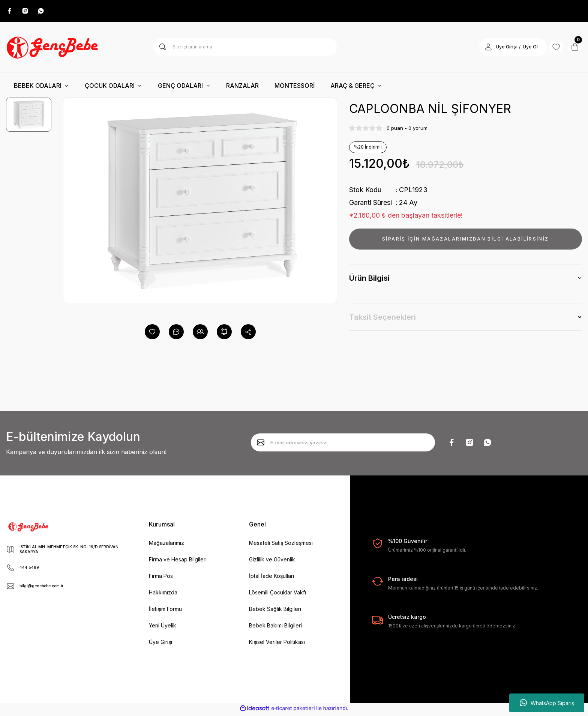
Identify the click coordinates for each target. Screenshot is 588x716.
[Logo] (53, 49)
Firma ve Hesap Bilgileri (178, 562)
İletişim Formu (165, 611)
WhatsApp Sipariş (547, 703)
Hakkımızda (163, 595)
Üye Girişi (160, 644)
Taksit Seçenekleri (382, 319)
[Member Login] (478, 49)
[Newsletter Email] (343, 445)
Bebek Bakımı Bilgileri (275, 628)
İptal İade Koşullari (271, 578)
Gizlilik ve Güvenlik (272, 562)
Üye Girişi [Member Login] (496, 49)
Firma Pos (161, 578)
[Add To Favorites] (152, 334)
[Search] (245, 49)
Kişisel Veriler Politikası (277, 644)
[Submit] (261, 445)
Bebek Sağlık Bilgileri (275, 611)
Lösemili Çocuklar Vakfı (277, 595)
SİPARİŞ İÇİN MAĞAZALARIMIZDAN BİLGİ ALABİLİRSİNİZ (466, 241)
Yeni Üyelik (163, 628)
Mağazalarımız (166, 545)
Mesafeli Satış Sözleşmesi (281, 545)
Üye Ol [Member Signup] (520, 49)
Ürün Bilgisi (369, 280)
